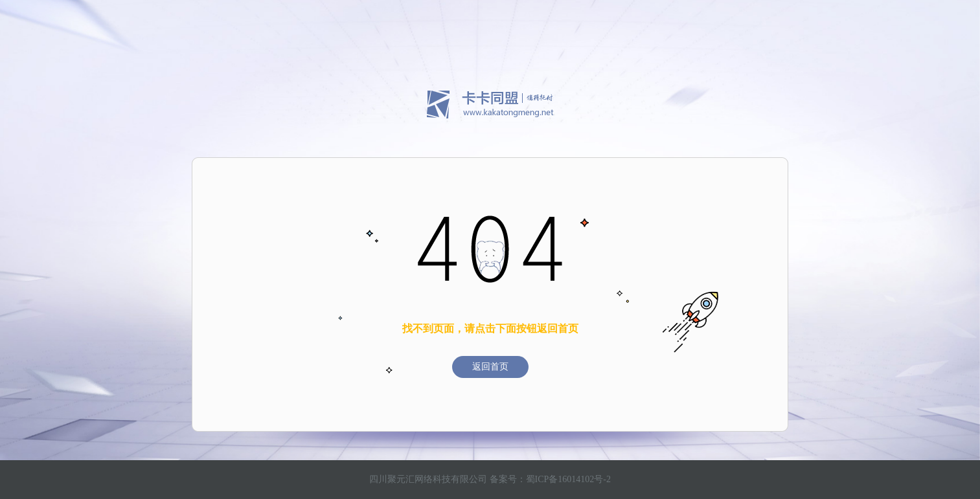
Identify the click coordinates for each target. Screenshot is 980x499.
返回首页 (490, 367)
